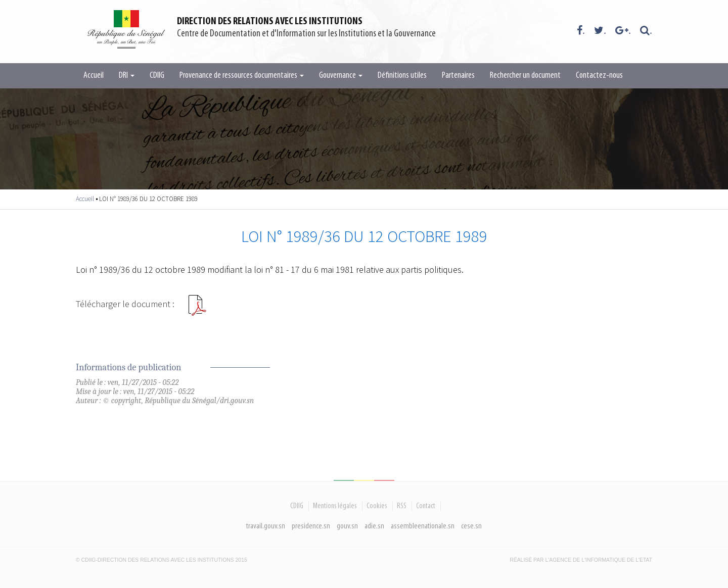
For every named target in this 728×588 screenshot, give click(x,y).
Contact (426, 506)
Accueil (94, 76)
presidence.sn (311, 526)
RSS (402, 506)
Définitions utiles (402, 76)
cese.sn (471, 526)
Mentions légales (335, 506)
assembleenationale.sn (423, 526)
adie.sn (374, 526)
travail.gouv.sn (266, 526)
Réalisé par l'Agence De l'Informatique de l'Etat (581, 560)
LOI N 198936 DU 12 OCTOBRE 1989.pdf (197, 309)
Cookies (377, 506)
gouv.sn (347, 526)
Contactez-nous (599, 76)
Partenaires (458, 76)
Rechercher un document (525, 76)
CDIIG (157, 76)
